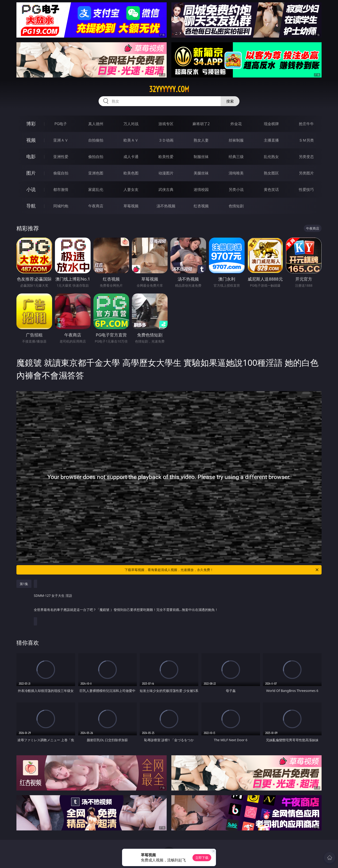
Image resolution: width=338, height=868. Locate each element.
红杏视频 (201, 206)
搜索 (230, 101)
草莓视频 (131, 206)
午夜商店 (96, 206)
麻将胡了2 (201, 124)
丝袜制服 (236, 140)
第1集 (24, 584)
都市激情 (61, 189)
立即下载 (202, 858)
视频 (31, 140)
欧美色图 (131, 173)
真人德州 (96, 124)
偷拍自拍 (96, 157)
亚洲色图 (96, 173)
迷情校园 (201, 189)
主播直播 (271, 140)
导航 (31, 206)
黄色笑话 (271, 189)
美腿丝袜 (201, 173)
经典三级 (236, 157)
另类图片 (306, 173)
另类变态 (306, 157)
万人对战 (131, 124)
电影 (31, 156)
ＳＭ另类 (306, 140)
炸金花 (236, 124)
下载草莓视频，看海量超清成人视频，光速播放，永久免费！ (222, 570)
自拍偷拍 (96, 140)
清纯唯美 (236, 173)
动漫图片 (166, 173)
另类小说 (236, 189)
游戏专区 (166, 124)
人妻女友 (131, 189)
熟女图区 (271, 173)
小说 (31, 189)
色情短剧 (236, 206)
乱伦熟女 (271, 157)
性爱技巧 (306, 189)
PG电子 (61, 124)
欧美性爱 (166, 157)
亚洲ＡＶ (61, 140)
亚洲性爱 (61, 157)
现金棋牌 (271, 124)
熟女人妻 (201, 140)
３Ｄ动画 (166, 140)
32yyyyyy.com (169, 89)
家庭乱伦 (96, 189)
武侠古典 (166, 189)
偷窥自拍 (61, 173)
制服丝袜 (201, 157)
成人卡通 (131, 157)
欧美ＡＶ (131, 140)
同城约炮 (61, 206)
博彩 (31, 124)
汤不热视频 (166, 206)
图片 (31, 173)
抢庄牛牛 (306, 124)
